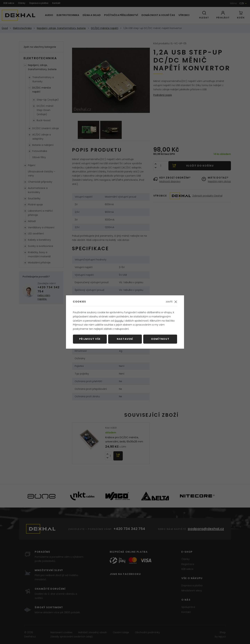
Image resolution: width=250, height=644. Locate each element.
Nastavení (125, 339)
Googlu (119, 321)
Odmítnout (160, 339)
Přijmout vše (90, 339)
